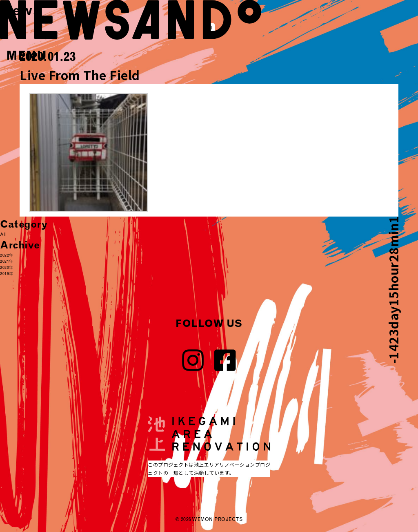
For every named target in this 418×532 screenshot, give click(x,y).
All (3, 234)
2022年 (7, 255)
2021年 (7, 261)
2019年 (7, 274)
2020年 (7, 267)
